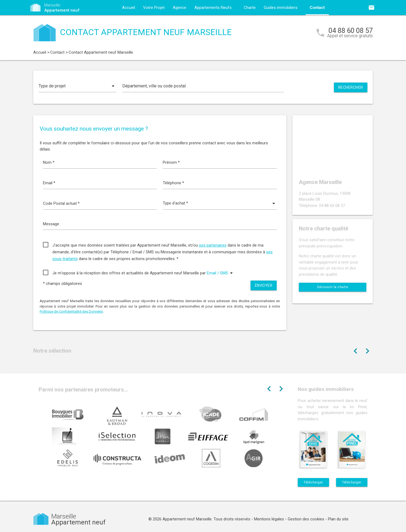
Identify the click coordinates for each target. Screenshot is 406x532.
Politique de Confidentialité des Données (71, 311)
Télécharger (313, 482)
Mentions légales (269, 519)
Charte (250, 8)
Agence (180, 8)
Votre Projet (154, 8)
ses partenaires (213, 245)
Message (51, 224)
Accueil (128, 8)
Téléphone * (173, 183)
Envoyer (264, 285)
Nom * (49, 162)
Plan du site (338, 519)
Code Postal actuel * (61, 203)
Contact (317, 8)
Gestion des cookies (306, 519)
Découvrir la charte (333, 287)
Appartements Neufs (213, 8)
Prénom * (171, 162)
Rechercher (351, 87)
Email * (49, 183)
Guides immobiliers (281, 8)
